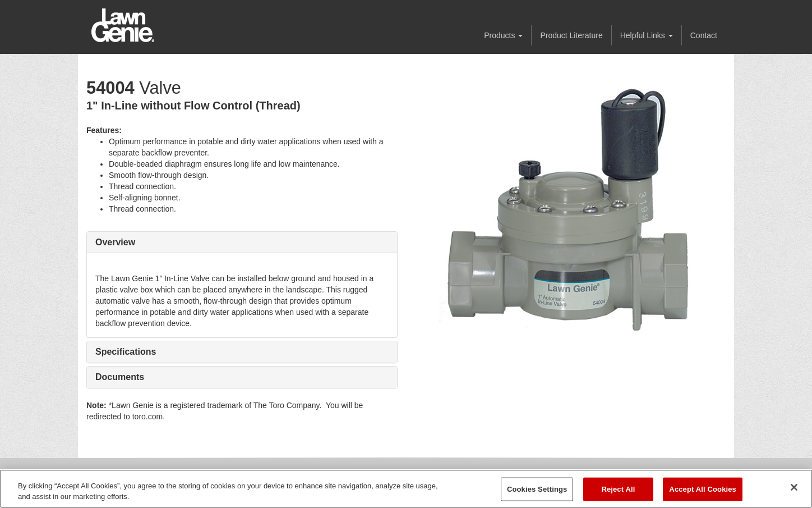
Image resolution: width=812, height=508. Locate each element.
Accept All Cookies (703, 489)
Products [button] (503, 35)
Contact (704, 35)
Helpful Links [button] (647, 35)
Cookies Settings (537, 489)
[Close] (794, 487)
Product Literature (571, 35)
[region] (406, 489)
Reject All (618, 489)
